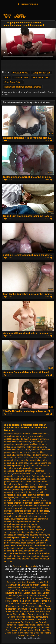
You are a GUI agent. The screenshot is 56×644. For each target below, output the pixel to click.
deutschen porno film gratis (37, 511)
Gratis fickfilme (12, 630)
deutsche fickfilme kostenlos (17, 442)
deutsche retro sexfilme (25, 495)
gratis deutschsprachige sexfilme (19, 548)
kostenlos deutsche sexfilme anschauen (23, 556)
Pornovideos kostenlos (38, 614)
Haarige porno (30, 627)
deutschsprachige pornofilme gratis (20, 524)
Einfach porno (22, 611)
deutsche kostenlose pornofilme (32, 447)
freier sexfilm (28, 540)
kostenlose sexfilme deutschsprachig (23, 87)
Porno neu (21, 598)
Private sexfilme (25, 633)
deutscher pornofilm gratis (16, 516)
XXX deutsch (40, 630)
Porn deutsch (27, 630)
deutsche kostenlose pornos (17, 450)
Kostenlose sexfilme (16, 606)
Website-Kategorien (20, 16)
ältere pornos (43, 625)
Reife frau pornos (34, 617)
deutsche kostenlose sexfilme (18, 455)
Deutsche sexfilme (14, 593)
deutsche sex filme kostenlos (29, 498)
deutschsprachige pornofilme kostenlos (22, 527)
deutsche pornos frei (25, 476)
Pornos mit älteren (31, 585)
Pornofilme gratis (35, 582)
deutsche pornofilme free (16, 463)
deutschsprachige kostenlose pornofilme (29, 519)
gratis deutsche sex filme (16, 545)
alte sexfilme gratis (13, 434)
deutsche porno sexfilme (26, 458)
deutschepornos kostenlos (36, 513)
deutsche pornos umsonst (25, 490)
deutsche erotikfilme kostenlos (35, 439)
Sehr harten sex (40, 77)
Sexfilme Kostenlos (32, 593)
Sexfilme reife (28, 619)
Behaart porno (30, 588)
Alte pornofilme (20, 614)
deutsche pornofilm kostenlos (34, 460)
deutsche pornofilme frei (39, 463)
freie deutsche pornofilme (32, 537)
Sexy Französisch (13, 82)
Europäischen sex (41, 73)
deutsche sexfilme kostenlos (17, 500)
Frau (7, 77)
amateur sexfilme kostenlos (35, 434)
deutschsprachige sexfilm (16, 529)
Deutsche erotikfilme (17, 582)
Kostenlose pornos (26, 625)
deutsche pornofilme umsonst (27, 474)
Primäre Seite (7, 16)
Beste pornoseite (23, 590)
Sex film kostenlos (29, 622)
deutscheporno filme (14, 513)
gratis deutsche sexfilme (40, 545)
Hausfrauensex (24, 609)
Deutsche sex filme (35, 606)
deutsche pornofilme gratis (16, 466)
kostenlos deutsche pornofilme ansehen (31, 553)
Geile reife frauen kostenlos (34, 604)
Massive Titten (21, 77)
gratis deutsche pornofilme (33, 543)
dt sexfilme (19, 535)
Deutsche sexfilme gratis (28, 4)
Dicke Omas (43, 627)
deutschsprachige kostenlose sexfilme (22, 521)
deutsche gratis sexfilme (26, 444)
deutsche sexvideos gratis (27, 508)
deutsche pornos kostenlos (23, 479)
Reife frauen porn (35, 598)
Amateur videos (20, 73)
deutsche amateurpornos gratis (19, 436)
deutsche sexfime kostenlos (26, 506)
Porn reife (35, 611)
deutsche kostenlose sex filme (31, 452)
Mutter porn (16, 601)
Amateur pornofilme (41, 590)
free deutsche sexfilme (36, 535)
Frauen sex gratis (31, 601)
